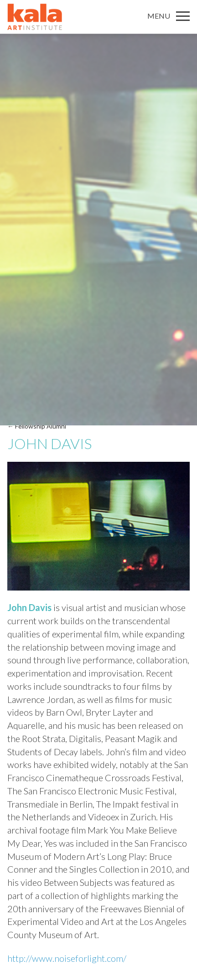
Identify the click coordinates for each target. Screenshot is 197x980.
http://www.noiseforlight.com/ (67, 958)
